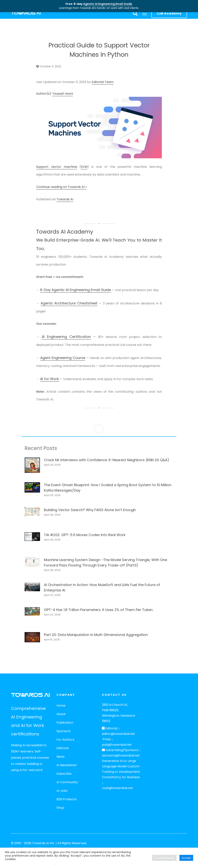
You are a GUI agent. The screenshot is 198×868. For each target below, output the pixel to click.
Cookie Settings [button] (164, 858)
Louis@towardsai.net (117, 788)
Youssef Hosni (63, 94)
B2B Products (67, 799)
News (61, 757)
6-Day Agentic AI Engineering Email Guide (76, 290)
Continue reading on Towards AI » (61, 187)
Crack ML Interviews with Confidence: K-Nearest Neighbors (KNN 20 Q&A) (107, 460)
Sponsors (64, 731)
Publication (65, 723)
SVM (84, 167)
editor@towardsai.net (118, 734)
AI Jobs (62, 791)
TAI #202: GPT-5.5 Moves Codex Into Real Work (85, 535)
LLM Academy (169, 13)
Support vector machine (57, 167)
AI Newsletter (67, 765)
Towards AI (65, 199)
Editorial (63, 748)
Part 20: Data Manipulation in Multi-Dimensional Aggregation (96, 635)
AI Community (67, 782)
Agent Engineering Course (63, 358)
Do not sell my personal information (30, 864)
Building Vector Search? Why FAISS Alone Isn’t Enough (90, 510)
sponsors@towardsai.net (121, 755)
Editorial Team (103, 82)
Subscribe (64, 774)
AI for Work (49, 379)
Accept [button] (186, 858)
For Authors (65, 740)
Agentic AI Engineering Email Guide (108, 4)
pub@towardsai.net (117, 745)
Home (61, 706)
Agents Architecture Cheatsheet (69, 303)
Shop (60, 808)
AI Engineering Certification (66, 337)
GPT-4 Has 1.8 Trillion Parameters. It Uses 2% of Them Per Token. (99, 610)
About (61, 714)
